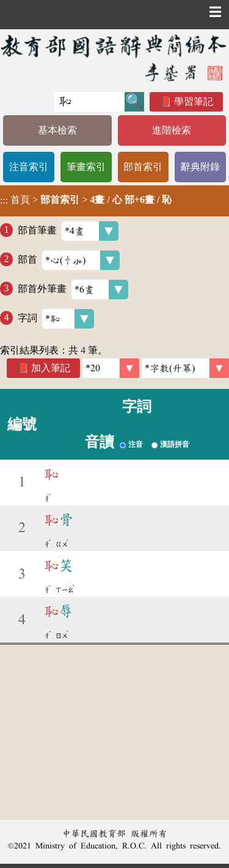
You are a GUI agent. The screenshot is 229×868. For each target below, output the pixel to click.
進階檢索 (172, 130)
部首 (69, 260)
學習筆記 (194, 101)
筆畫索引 (86, 167)
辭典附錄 (200, 167)
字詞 (56, 319)
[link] (185, 368)
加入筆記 (51, 368)
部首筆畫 (68, 231)
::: (4, 201)
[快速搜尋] (89, 102)
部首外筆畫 (73, 290)
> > (86, 200)
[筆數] (111, 368)
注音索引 (29, 167)
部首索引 (143, 167)
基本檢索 (57, 130)
